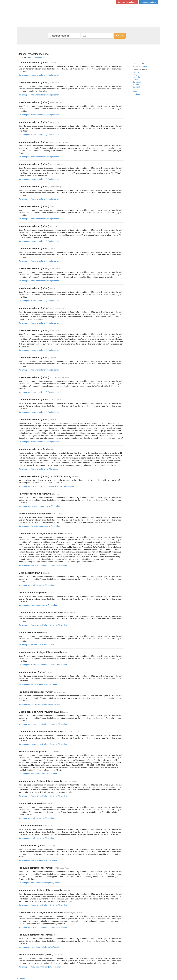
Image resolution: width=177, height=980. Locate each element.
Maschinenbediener (140, 66)
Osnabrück (137, 82)
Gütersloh (136, 87)
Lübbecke (136, 77)
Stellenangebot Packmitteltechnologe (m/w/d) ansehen (39, 506)
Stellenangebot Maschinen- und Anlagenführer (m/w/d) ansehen (43, 565)
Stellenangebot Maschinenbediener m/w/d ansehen (38, 469)
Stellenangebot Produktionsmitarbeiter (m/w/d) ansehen (40, 704)
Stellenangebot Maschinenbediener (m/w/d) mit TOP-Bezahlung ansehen (46, 486)
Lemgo (135, 75)
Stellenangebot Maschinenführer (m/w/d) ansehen (38, 685)
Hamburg (136, 94)
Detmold (136, 80)
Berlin (135, 92)
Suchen (120, 36)
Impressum (21, 979)
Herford (136, 89)
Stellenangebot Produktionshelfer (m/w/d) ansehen (38, 605)
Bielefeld (136, 72)
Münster (136, 84)
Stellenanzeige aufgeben (127, 2)
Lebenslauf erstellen (149, 2)
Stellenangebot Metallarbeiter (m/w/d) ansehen (36, 585)
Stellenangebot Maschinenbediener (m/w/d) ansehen (39, 75)
